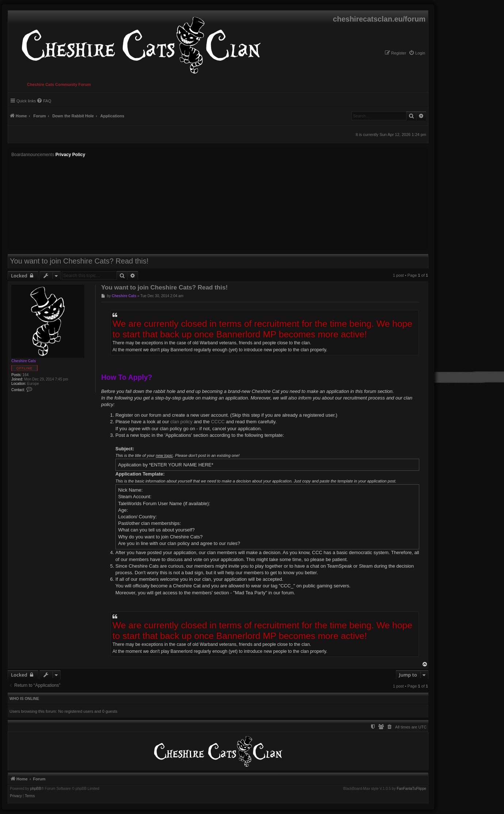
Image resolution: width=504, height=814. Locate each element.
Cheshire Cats (24, 361)
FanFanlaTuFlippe (411, 789)
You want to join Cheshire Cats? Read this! (79, 261)
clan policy (181, 422)
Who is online (24, 698)
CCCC (218, 422)
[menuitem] (417, 53)
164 (26, 375)
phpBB (36, 789)
